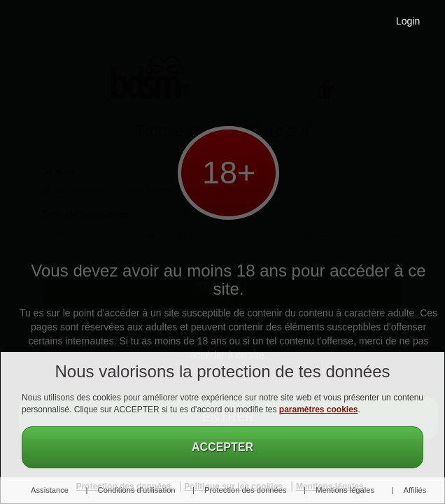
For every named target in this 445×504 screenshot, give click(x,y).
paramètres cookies (319, 409)
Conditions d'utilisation (137, 490)
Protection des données (246, 490)
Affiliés (415, 490)
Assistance (50, 490)
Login (408, 21)
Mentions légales (345, 490)
